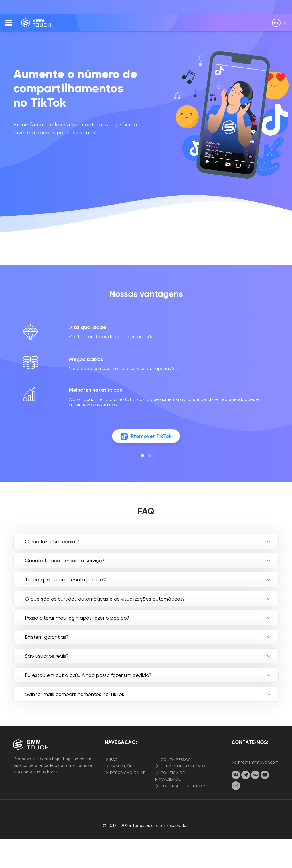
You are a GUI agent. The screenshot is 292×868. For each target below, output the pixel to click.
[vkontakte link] (236, 775)
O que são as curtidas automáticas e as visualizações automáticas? (105, 599)
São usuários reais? (47, 656)
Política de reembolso (184, 786)
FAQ (113, 760)
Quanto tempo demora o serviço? (64, 560)
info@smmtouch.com (255, 763)
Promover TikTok (146, 436)
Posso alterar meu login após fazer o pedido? (77, 618)
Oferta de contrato (182, 766)
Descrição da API (128, 773)
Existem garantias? (47, 637)
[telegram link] (246, 775)
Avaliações (122, 766)
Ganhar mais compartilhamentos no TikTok (75, 694)
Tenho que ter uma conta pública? (65, 580)
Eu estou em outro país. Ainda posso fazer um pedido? (88, 675)
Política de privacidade (170, 776)
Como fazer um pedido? (53, 541)
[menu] (9, 23)
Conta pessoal (176, 760)
